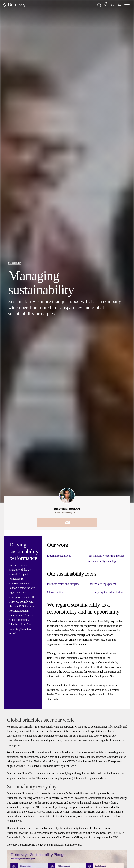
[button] (105, 4)
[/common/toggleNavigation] (128, 5)
